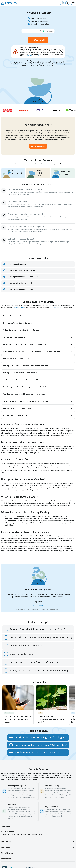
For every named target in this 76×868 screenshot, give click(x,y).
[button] (73, 3)
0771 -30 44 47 (8, 831)
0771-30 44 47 (55, 308)
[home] (9, 3)
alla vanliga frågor (19, 308)
